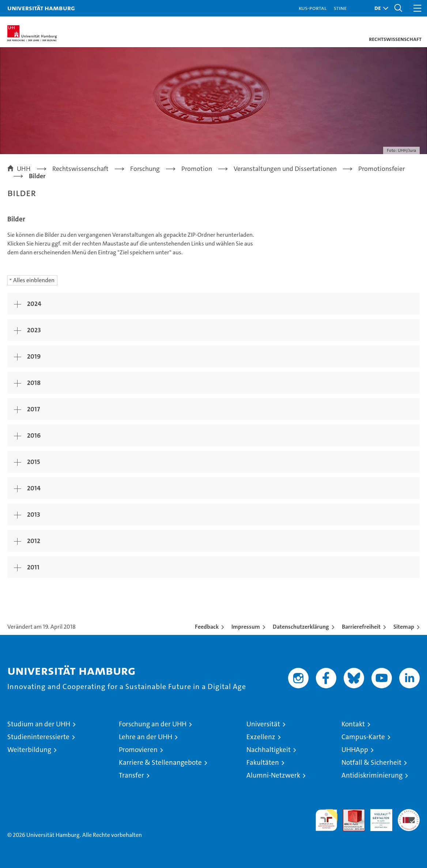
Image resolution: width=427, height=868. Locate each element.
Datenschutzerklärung (301, 627)
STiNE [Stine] (340, 8)
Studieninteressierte (38, 737)
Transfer (131, 775)
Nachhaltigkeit (269, 750)
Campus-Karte (363, 737)
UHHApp (355, 750)
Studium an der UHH (39, 724)
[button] (379, 8)
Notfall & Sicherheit (371, 762)
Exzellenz (261, 737)
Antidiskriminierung (372, 775)
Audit (350, 813)
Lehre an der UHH (146, 737)
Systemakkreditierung (409, 813)
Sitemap (404, 627)
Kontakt (353, 724)
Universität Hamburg (41, 8)
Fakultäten (263, 762)
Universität (263, 724)
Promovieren (138, 750)
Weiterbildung (29, 750)
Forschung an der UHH (153, 724)
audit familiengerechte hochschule (326, 820)
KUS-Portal (313, 8)
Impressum (246, 627)
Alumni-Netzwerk (273, 775)
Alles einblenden (34, 280)
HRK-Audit (377, 817)
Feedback (207, 627)
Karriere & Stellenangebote (160, 762)
